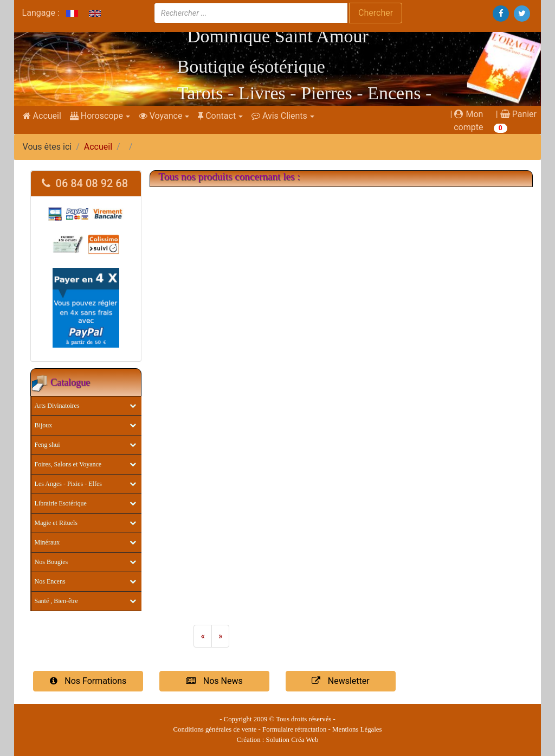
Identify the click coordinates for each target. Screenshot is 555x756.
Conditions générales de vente (215, 729)
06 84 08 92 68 (85, 183)
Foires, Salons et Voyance (68, 464)
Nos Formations (88, 681)
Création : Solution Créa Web (278, 740)
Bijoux (44, 425)
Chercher (376, 13)
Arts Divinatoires (57, 406)
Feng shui (47, 445)
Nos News (214, 681)
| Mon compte (467, 121)
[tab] (86, 184)
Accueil (42, 116)
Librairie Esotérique (61, 503)
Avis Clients (279, 116)
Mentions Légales (357, 729)
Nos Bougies (51, 562)
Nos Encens (50, 581)
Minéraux (47, 542)
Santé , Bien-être (56, 601)
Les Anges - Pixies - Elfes (68, 484)
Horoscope (96, 116)
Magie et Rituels (56, 523)
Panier (518, 114)
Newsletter (340, 681)
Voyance (161, 116)
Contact (217, 116)
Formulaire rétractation (294, 729)
